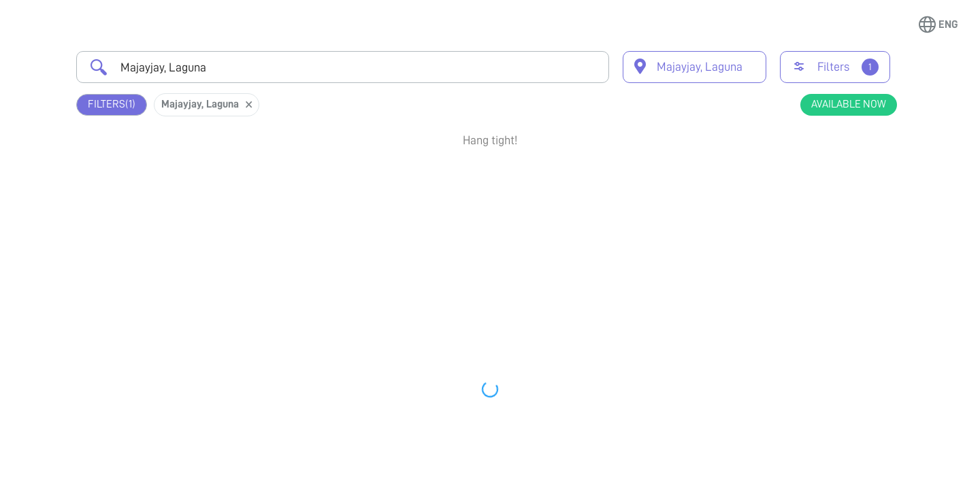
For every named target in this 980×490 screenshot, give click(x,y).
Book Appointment (824, 186)
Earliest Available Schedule (510, 180)
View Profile (824, 235)
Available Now (849, 104)
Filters (112, 104)
